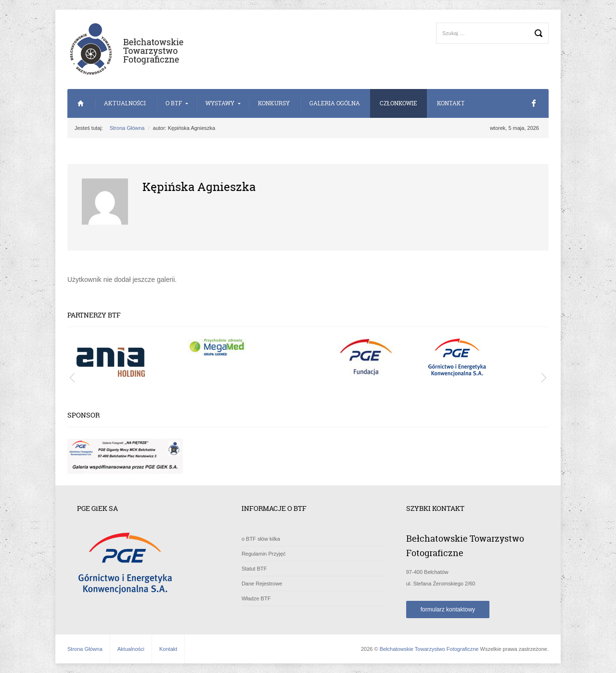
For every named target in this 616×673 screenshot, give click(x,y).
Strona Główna (81, 103)
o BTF (174, 103)
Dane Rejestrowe (262, 584)
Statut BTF (254, 569)
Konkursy (274, 103)
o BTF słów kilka (261, 539)
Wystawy (220, 103)
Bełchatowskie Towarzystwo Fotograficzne (429, 649)
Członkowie (398, 103)
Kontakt (451, 103)
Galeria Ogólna (335, 103)
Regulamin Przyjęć (264, 554)
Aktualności (125, 103)
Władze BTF (256, 598)
